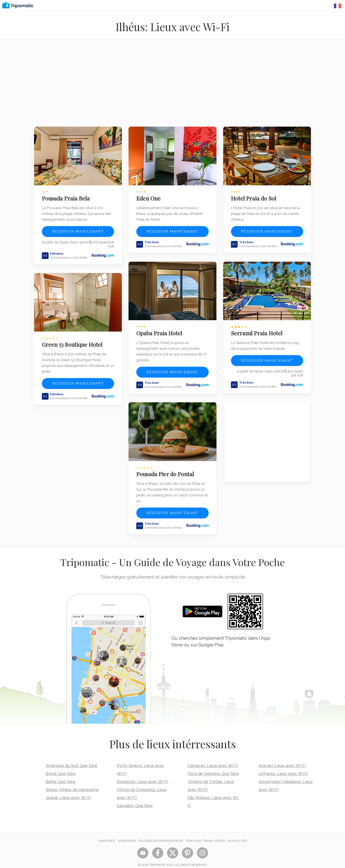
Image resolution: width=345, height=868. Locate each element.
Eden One (150, 196)
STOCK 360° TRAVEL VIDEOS (205, 835)
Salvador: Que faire (135, 800)
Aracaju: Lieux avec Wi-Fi (282, 760)
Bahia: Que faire (61, 776)
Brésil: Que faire (61, 768)
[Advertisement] (173, 86)
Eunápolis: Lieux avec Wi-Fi (142, 776)
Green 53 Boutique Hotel (73, 341)
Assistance (107, 835)
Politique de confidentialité (161, 835)
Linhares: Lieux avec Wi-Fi (283, 768)
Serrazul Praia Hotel (258, 329)
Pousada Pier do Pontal (167, 468)
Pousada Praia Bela (67, 196)
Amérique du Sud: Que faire (71, 760)
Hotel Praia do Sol (255, 196)
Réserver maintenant (78, 230)
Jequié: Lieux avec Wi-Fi (68, 792)
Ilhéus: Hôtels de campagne (72, 784)
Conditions (127, 835)
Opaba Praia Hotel (161, 329)
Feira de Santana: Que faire (213, 768)
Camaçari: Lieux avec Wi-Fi (213, 760)
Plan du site (237, 835)
